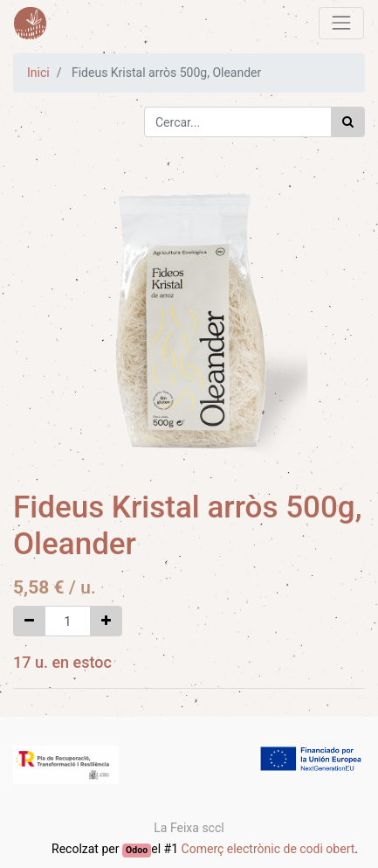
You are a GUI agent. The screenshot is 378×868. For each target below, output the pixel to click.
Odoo (137, 850)
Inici (38, 73)
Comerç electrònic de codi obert (268, 849)
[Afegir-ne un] (106, 621)
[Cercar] (348, 122)
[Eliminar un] (29, 621)
